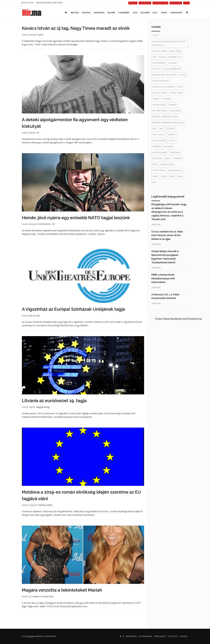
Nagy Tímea (176, 51)
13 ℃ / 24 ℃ (27, 3)
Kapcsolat (173, 636)
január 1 (172, 134)
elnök (163, 57)
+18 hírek (172, 63)
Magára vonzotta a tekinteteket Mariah (62, 590)
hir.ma (31, 636)
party (168, 158)
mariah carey (167, 164)
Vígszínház (175, 111)
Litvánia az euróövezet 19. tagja (54, 401)
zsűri (155, 176)
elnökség (157, 158)
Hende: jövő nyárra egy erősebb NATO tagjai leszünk (76, 218)
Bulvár (111, 13)
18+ (38, 133)
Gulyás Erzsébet (161, 81)
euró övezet (159, 134)
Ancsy (32, 35)
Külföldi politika (45, 505)
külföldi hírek (160, 152)
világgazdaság (43, 407)
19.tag (172, 140)
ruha (155, 164)
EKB (161, 129)
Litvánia (170, 129)
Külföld (86, 13)
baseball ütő (175, 57)
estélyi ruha (159, 170)
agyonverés (159, 63)
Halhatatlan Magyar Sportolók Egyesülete (169, 43)
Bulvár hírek (48, 596)
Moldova (175, 152)
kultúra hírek (160, 111)
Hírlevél (184, 636)
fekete (164, 176)
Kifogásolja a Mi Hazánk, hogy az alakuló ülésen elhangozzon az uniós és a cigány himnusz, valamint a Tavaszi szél (169, 212)
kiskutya (157, 69)
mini (173, 176)
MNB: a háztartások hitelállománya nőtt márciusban (163, 278)
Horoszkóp (176, 13)
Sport (164, 13)
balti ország (159, 140)
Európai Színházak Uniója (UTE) (168, 123)
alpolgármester (173, 69)
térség (156, 99)
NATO (181, 87)
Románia (157, 146)
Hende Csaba (176, 93)
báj (154, 182)
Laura (32, 505)
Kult (155, 13)
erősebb (167, 99)
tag (154, 57)
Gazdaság (99, 13)
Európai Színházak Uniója (165, 117)
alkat (181, 176)
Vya (31, 133)
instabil (173, 105)
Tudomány (124, 13)
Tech (135, 13)
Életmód (145, 13)
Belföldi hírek (44, 224)
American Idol (175, 170)
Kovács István (160, 51)
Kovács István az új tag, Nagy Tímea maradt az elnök (76, 28)
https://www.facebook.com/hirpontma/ (178, 319)
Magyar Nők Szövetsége (165, 75)
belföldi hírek (160, 93)
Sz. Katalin (34, 596)
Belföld (75, 13)
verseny (178, 158)
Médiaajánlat (160, 636)
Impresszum (131, 636)
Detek (183, 75)
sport (156, 35)
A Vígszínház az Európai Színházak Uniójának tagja (73, 309)
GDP (155, 129)
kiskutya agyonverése (164, 87)
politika (168, 146)
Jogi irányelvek (145, 636)
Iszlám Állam (159, 105)
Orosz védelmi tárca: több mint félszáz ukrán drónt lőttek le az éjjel (167, 235)
